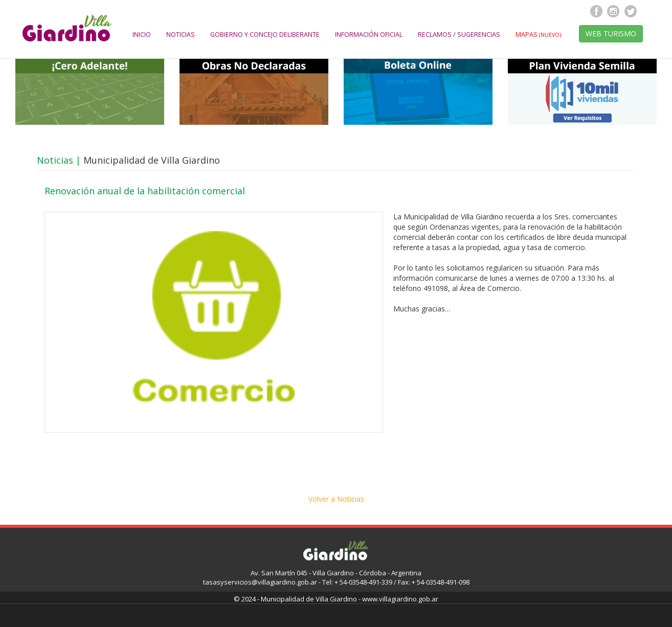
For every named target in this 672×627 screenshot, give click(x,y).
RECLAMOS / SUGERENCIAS (459, 35)
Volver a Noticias (336, 499)
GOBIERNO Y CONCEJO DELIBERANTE (265, 35)
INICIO (142, 35)
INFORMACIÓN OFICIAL (369, 35)
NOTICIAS (181, 35)
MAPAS (538, 35)
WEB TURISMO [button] (611, 33)
